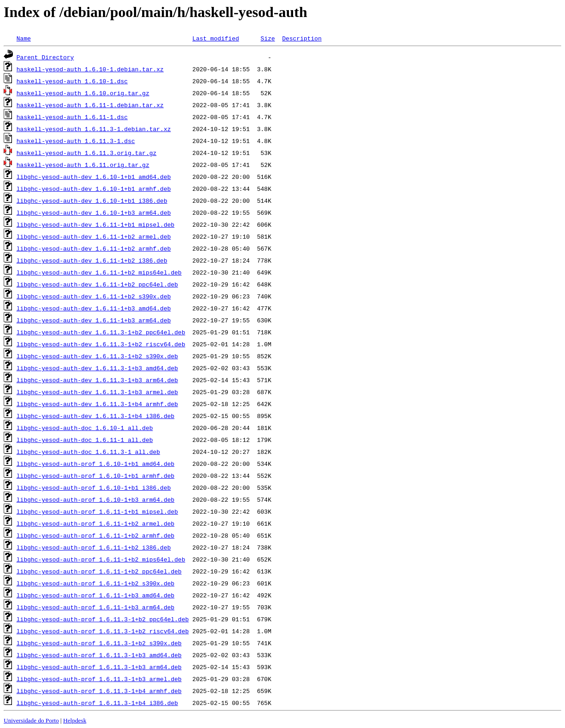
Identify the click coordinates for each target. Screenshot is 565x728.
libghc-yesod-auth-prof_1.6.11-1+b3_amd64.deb (95, 595)
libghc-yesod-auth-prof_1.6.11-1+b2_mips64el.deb (101, 559)
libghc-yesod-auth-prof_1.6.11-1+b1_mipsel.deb (97, 511)
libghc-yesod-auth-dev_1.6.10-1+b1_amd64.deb (94, 177)
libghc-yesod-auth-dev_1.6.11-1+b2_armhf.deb (94, 248)
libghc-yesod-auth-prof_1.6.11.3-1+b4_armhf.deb (99, 691)
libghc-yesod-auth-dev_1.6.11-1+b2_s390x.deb (94, 296)
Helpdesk (75, 720)
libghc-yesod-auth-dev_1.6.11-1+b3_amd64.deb (94, 308)
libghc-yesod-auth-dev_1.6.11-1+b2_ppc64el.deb (97, 284)
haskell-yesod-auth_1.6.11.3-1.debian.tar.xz (94, 129)
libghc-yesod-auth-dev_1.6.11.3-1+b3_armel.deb (97, 392)
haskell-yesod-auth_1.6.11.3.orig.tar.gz (86, 153)
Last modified (216, 38)
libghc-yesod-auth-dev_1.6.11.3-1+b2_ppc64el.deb (101, 332)
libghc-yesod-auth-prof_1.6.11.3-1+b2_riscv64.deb (103, 631)
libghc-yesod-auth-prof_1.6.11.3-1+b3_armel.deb (99, 679)
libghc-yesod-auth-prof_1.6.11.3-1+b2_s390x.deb (99, 643)
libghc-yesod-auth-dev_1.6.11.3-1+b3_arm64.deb (97, 380)
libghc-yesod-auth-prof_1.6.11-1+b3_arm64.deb (95, 607)
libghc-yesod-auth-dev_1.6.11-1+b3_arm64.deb (94, 320)
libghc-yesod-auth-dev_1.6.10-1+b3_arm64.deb (94, 212)
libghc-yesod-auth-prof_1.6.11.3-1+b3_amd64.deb (99, 655)
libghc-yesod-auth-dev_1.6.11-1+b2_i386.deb (92, 260)
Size (268, 38)
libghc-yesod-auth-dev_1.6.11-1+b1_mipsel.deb (95, 224)
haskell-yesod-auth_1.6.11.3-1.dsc (76, 141)
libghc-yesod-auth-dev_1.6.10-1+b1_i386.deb (92, 201)
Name (24, 38)
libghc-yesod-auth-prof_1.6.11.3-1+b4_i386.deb (97, 703)
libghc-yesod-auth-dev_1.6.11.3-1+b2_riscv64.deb (101, 344)
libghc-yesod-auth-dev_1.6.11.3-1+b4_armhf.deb (97, 404)
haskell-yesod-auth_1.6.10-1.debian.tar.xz (90, 69)
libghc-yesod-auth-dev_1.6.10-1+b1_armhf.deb (94, 189)
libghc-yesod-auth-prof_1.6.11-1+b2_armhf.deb (95, 535)
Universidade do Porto (31, 720)
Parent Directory (45, 57)
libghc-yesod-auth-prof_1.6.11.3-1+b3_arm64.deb (99, 667)
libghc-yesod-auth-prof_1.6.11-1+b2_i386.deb (94, 547)
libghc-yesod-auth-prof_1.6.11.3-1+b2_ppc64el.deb (103, 619)
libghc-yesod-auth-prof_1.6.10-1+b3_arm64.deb (95, 499)
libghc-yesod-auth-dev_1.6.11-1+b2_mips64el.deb (99, 272)
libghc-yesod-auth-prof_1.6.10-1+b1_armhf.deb (95, 476)
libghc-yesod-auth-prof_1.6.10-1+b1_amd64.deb (95, 464)
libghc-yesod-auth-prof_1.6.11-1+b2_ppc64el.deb (99, 571)
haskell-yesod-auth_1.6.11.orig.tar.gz (83, 165)
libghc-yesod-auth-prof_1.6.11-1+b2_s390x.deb (95, 583)
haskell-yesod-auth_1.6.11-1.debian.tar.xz (90, 105)
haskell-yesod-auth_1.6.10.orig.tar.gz (83, 93)
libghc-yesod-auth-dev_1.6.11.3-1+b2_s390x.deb (97, 356)
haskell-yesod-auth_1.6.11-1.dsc (72, 117)
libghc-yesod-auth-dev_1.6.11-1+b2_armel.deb (94, 236)
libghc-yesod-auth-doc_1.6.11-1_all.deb (85, 440)
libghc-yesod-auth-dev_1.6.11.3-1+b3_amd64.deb (97, 368)
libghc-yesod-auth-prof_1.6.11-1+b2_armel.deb (95, 523)
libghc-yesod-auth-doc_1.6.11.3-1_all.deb (88, 452)
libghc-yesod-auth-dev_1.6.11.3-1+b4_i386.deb (95, 416)
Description (302, 38)
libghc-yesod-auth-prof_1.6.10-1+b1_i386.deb (94, 487)
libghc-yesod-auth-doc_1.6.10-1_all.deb (85, 428)
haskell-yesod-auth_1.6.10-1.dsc (72, 81)
